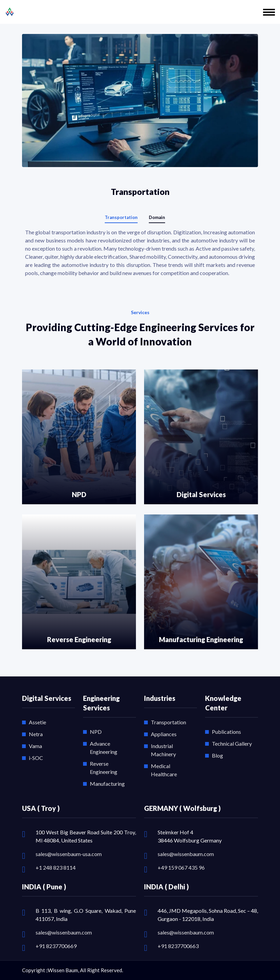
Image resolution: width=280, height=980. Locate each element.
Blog (217, 755)
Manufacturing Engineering (201, 639)
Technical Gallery (232, 743)
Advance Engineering (104, 748)
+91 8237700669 (56, 946)
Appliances (164, 734)
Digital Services (201, 494)
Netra (36, 734)
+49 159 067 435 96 (181, 867)
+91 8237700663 (178, 946)
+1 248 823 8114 (56, 867)
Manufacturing (107, 784)
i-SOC (36, 758)
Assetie (37, 722)
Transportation (168, 722)
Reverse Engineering (79, 639)
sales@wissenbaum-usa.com (69, 854)
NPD (79, 494)
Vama (35, 746)
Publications (226, 732)
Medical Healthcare (164, 770)
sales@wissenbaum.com (186, 854)
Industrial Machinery (163, 750)
